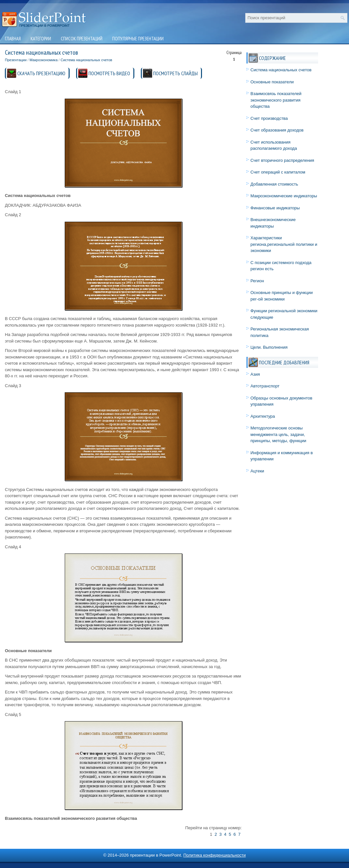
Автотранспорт (265, 386)
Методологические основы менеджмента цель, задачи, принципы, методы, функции (278, 434)
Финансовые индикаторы (275, 208)
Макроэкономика (44, 60)
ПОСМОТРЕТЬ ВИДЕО (109, 73)
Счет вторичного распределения (282, 160)
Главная (13, 39)
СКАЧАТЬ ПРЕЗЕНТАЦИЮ (41, 73)
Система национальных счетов (86, 60)
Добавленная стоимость (274, 184)
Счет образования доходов (277, 130)
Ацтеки (257, 471)
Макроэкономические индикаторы (284, 196)
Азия (255, 374)
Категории (41, 39)
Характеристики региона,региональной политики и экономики (284, 244)
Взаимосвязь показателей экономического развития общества (276, 100)
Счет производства (269, 118)
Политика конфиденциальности (215, 855)
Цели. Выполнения (269, 347)
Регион (257, 281)
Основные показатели (272, 82)
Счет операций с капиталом (278, 172)
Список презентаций (82, 39)
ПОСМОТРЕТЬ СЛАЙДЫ (175, 73)
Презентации (16, 60)
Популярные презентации (138, 39)
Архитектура (263, 416)
